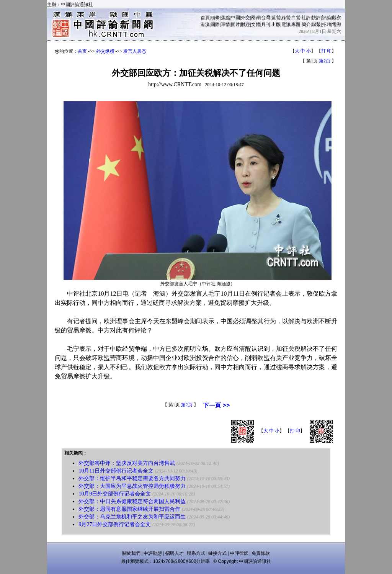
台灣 (266, 18)
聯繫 (316, 25)
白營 (296, 18)
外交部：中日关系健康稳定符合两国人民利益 (132, 501)
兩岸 (256, 18)
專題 (296, 25)
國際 (215, 25)
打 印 (326, 51)
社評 (306, 18)
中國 (235, 18)
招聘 (327, 25)
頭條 (215, 18)
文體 (256, 25)
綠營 (286, 18)
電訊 (286, 25)
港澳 (205, 25)
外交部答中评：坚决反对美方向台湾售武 (127, 463)
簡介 (306, 25)
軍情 (225, 25)
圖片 (235, 25)
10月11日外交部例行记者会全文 (116, 471)
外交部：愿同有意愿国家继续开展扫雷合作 (129, 509)
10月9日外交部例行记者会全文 (115, 494)
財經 (245, 25)
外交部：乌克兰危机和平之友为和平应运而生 (132, 517)
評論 (327, 18)
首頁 (205, 18)
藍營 (276, 18)
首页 (82, 51)
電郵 (336, 25)
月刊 (266, 25)
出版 (276, 25)
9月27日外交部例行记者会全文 (115, 524)
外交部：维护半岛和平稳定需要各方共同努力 (132, 478)
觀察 (336, 18)
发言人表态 (135, 51)
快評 (316, 18)
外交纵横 (105, 51)
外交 (245, 18)
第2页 (325, 61)
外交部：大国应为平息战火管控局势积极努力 (132, 486)
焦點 (225, 18)
